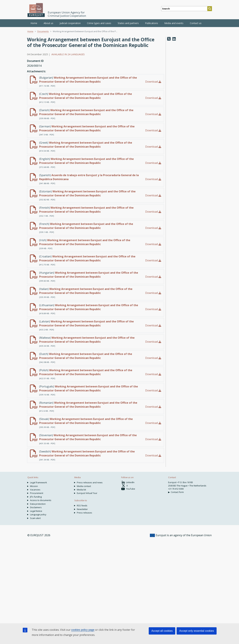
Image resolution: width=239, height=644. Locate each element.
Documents (43, 31)
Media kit (81, 490)
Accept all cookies (162, 631)
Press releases (84, 513)
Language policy (38, 514)
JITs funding (36, 497)
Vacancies (35, 490)
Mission (34, 486)
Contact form (177, 492)
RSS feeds (82, 506)
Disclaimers (36, 507)
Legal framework (39, 482)
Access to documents (41, 500)
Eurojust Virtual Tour (87, 493)
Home (34, 23)
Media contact (84, 486)
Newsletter (82, 509)
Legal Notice (36, 511)
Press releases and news (90, 482)
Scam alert (35, 518)
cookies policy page (83, 630)
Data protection (38, 504)
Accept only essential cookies (197, 631)
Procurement (37, 493)
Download (153, 82)
